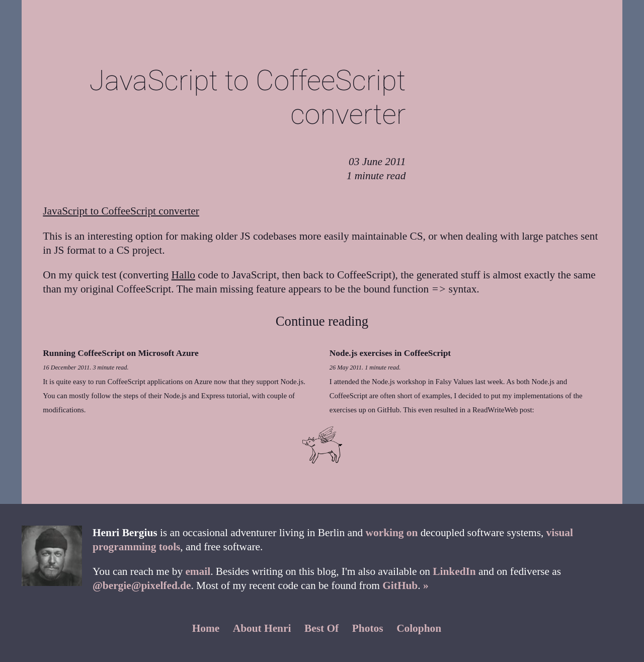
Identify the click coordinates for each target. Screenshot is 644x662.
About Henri (262, 628)
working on (392, 533)
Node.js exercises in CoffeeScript (390, 353)
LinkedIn (454, 571)
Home (206, 628)
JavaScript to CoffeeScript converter (121, 211)
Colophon (419, 628)
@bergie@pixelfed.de (142, 585)
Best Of (321, 628)
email (198, 571)
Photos (368, 628)
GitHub (400, 585)
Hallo (183, 275)
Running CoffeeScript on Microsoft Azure (120, 353)
